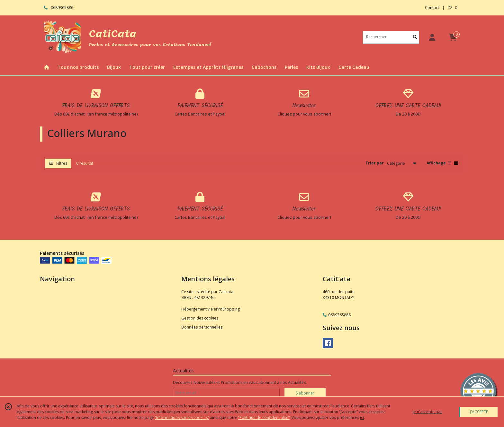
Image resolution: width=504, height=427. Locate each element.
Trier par (375, 163)
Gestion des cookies (200, 318)
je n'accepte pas (428, 412)
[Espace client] (432, 37)
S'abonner (305, 393)
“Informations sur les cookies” (182, 418)
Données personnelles (202, 327)
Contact (432, 8)
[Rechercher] (415, 37)
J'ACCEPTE (479, 412)
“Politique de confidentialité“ (264, 418)
